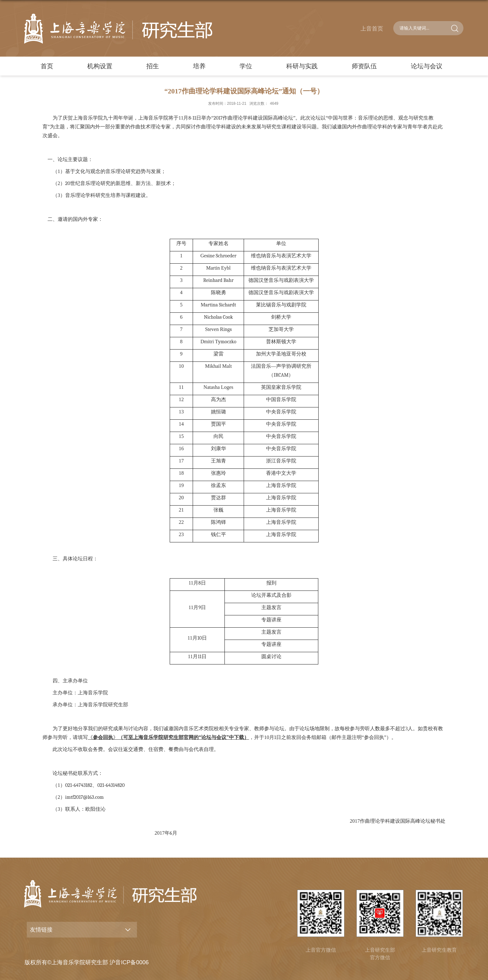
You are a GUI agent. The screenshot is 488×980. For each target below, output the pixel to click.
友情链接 (41, 930)
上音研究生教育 (439, 950)
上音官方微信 (321, 950)
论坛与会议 (427, 66)
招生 (153, 66)
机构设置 (100, 66)
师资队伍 (364, 66)
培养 (199, 66)
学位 (246, 66)
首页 (47, 66)
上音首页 (372, 29)
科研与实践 (302, 66)
